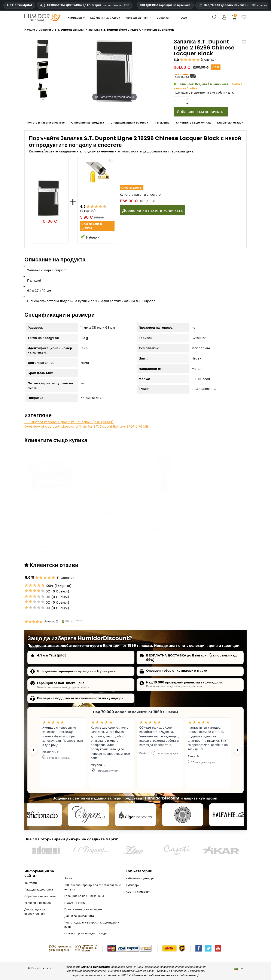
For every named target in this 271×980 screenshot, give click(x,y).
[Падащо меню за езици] (239, 968)
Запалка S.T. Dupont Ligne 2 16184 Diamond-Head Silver (219, 511)
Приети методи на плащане (83, 909)
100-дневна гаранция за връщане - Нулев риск (77, 671)
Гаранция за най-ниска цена (61, 683)
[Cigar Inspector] (135, 815)
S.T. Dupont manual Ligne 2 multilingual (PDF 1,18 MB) (69, 422)
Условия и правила (38, 903)
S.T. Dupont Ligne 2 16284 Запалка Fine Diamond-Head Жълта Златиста (106, 514)
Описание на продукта (88, 123)
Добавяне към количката (201, 112)
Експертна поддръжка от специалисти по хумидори (80, 698)
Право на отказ (75, 903)
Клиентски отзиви (230, 123)
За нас (69, 878)
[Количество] (179, 101)
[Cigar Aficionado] (41, 815)
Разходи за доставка (39, 890)
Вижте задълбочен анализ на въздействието (166, 975)
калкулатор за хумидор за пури (86, 933)
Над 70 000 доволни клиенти (236, 5)
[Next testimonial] (238, 750)
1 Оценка (208, 60)
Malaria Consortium (96, 967)
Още (184, 18)
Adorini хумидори (39, 551)
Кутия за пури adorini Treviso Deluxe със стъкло (49, 511)
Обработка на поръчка (40, 896)
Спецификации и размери (130, 123)
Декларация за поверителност (35, 912)
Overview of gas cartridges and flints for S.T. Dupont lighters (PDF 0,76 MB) (87, 426)
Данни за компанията (79, 916)
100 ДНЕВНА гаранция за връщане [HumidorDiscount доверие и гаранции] (165, 5)
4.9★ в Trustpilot (19, 5)
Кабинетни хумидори (194, 547)
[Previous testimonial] (33, 750)
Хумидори (225, 547)
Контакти (31, 883)
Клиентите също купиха (193, 123)
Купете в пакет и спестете (46, 123)
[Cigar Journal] (88, 815)
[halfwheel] (230, 815)
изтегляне (162, 123)
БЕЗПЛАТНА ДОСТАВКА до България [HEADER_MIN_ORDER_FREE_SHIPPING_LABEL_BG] (85, 5)
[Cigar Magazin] (183, 815)
